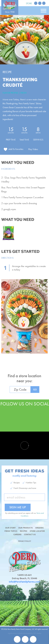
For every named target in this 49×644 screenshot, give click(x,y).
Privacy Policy (25, 541)
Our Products (25, 528)
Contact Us (30, 534)
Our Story (10, 528)
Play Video (33, 149)
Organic (40, 528)
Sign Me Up (18, 507)
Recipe (7, 72)
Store (29, 3)
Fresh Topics (11, 531)
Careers (17, 534)
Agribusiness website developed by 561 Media (24, 633)
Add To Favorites (16, 149)
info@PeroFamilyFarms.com (24, 582)
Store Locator (37, 531)
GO (35, 389)
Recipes (24, 531)
